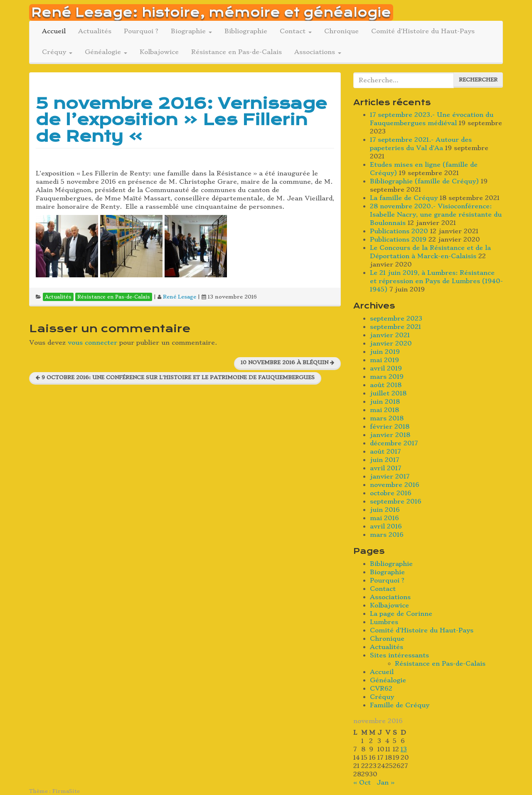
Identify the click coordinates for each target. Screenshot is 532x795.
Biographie (191, 31)
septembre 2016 (396, 501)
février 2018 (390, 427)
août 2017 (385, 452)
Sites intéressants (399, 655)
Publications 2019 (398, 239)
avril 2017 (385, 468)
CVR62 (381, 689)
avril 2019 (386, 368)
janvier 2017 (390, 477)
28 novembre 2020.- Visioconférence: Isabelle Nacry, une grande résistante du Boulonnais (436, 215)
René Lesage (180, 297)
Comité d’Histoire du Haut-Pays (423, 31)
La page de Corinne (401, 614)
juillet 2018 (388, 393)
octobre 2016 (391, 493)
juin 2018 (385, 402)
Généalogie (106, 52)
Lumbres (384, 622)
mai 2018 (384, 410)
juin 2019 (385, 352)
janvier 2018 (390, 435)
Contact (296, 31)
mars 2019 (387, 377)
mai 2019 (384, 360)
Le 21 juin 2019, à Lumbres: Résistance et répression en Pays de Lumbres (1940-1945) (436, 281)
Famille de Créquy (400, 705)
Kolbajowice (159, 52)
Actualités (95, 31)
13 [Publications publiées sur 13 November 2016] (404, 749)
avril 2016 (386, 526)
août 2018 (386, 385)
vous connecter (92, 343)
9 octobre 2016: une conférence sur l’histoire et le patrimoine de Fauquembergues (175, 377)
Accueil (54, 31)
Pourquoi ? (141, 31)
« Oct (362, 783)
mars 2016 (387, 535)
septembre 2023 (396, 318)
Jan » (385, 783)
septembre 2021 (395, 327)
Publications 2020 (399, 231)
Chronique (341, 31)
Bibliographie (246, 31)
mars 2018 (387, 418)
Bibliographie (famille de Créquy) (424, 181)
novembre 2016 (395, 485)
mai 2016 (384, 518)
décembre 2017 (394, 443)
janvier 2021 (390, 335)
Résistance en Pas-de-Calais (236, 52)
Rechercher (478, 80)
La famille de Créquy (404, 198)
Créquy (57, 52)
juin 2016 (385, 510)
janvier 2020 (391, 343)
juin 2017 (384, 460)
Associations (318, 52)
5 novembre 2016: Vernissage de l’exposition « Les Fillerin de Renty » (181, 120)
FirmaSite (66, 791)
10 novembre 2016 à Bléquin (287, 362)
